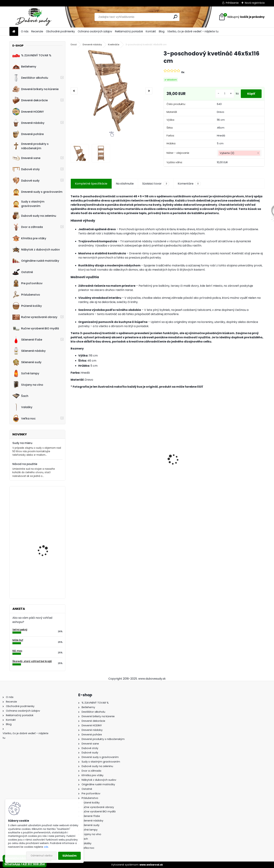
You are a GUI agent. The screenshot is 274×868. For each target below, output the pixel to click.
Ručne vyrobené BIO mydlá (36, 328)
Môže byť (18, 640)
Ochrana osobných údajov (95, 31)
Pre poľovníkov (27, 283)
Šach (20, 396)
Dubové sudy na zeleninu (34, 216)
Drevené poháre (28, 134)
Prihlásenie (232, 3)
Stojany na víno (28, 385)
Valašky (22, 407)
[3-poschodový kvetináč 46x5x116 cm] (111, 91)
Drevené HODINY (28, 112)
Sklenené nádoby (29, 351)
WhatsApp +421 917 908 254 (25, 864)
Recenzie (37, 31)
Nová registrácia (255, 3)
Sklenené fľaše (27, 340)
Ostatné (23, 272)
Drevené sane (26, 158)
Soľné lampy (26, 373)
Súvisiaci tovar (156, 184)
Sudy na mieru (22, 443)
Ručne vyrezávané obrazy (35, 317)
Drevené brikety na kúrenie (35, 89)
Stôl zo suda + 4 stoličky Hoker (47, 574)
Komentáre (189, 184)
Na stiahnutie (125, 184)
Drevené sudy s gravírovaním (37, 192)
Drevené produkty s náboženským (30, 146)
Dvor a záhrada (28, 227)
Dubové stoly (26, 169)
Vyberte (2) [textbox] (227, 153)
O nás (25, 31)
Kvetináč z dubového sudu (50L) (45, 504)
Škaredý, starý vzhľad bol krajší (32, 661)
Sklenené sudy (27, 362)
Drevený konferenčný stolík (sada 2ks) (140, 462)
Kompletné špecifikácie (91, 184)
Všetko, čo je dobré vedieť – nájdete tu (193, 31)
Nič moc (17, 651)
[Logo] (33, 17)
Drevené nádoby (28, 123)
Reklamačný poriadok (129, 31)
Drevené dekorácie (30, 100)
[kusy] (224, 94)
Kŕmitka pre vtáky (29, 238)
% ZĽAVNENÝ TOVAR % (32, 55)
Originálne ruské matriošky (36, 261)
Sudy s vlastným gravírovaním (28, 204)
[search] (175, 17)
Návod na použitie (25, 464)
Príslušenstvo (26, 295)
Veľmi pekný (20, 630)
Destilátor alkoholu (30, 78)
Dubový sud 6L (230, 469)
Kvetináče (114, 45)
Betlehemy (24, 67)
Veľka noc (24, 418)
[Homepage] (14, 32)
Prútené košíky (27, 306)
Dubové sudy (26, 181)
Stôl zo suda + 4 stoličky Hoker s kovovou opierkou (91, 464)
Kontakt (151, 31)
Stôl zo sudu (40, 538)
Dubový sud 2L (181, 467)
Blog (162, 31)
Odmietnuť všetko (42, 856)
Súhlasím (69, 856)
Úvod (74, 45)
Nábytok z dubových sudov (36, 250)
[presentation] (74, 91)
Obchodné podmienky (60, 31)
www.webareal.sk (151, 865)
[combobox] (239, 153)
